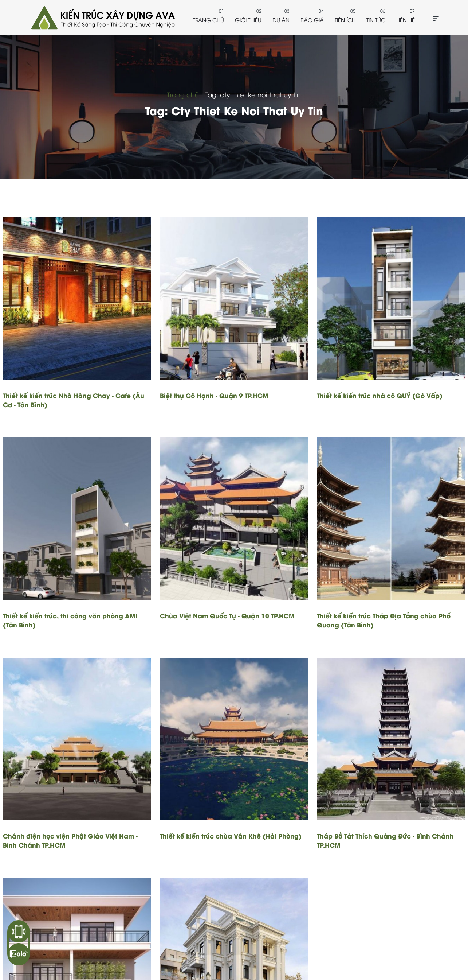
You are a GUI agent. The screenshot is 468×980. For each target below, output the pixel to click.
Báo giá (312, 20)
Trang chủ (209, 20)
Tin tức (376, 20)
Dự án (281, 20)
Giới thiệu (248, 20)
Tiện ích (345, 20)
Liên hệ (406, 20)
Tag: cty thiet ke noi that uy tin (253, 94)
